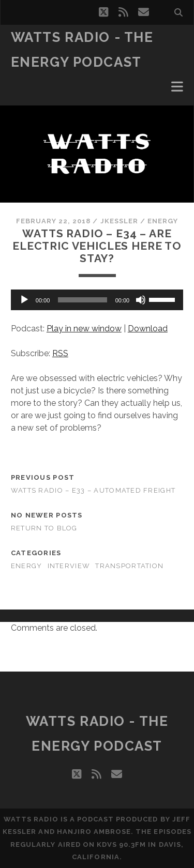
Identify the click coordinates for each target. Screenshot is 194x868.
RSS (60, 353)
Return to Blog (44, 528)
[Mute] (141, 300)
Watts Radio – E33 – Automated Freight (93, 490)
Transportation (129, 566)
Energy (163, 221)
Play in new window (84, 329)
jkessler (119, 221)
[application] (97, 300)
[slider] (82, 300)
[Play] (24, 300)
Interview (69, 566)
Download (148, 329)
